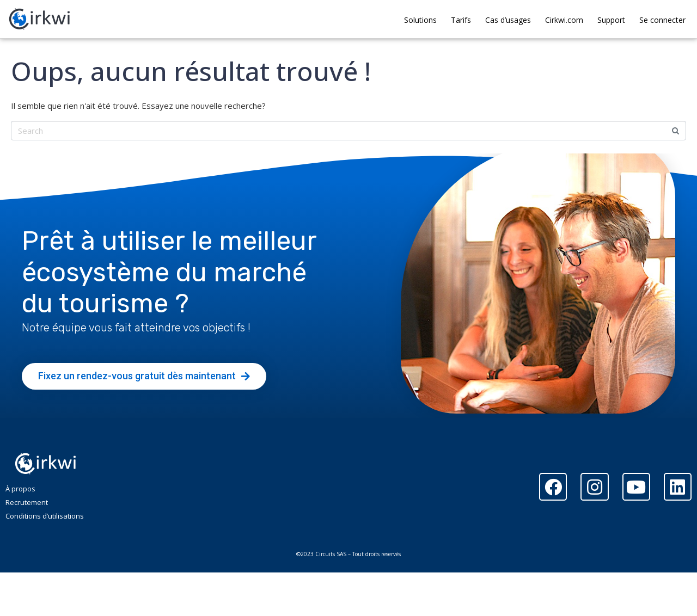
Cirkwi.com (564, 20)
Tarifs (461, 20)
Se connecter (662, 20)
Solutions (420, 20)
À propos (20, 489)
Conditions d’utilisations (45, 516)
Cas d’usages (508, 20)
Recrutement (27, 502)
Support (611, 20)
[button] (144, 376)
